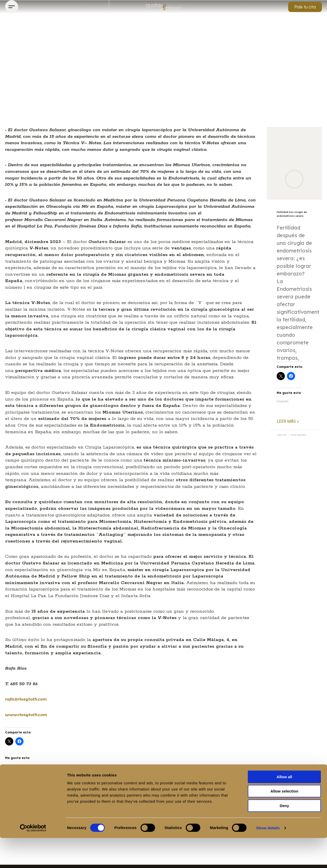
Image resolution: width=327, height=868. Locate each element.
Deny (284, 836)
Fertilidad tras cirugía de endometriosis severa (289, 218)
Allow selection (284, 821)
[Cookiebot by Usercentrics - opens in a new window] (33, 858)
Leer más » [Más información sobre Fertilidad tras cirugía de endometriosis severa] (288, 429)
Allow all (284, 807)
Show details (268, 858)
